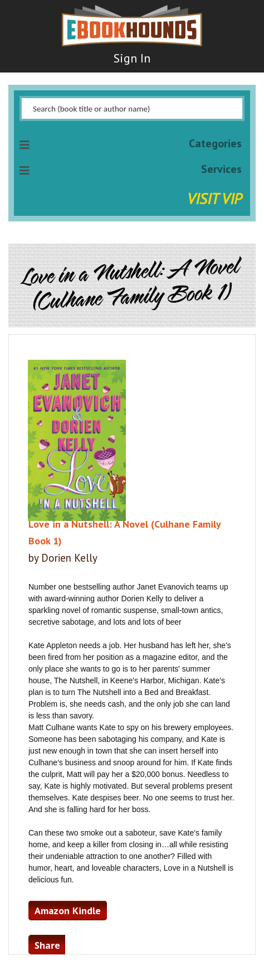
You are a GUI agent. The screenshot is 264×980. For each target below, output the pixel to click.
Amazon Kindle (68, 911)
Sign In (132, 58)
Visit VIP (214, 198)
